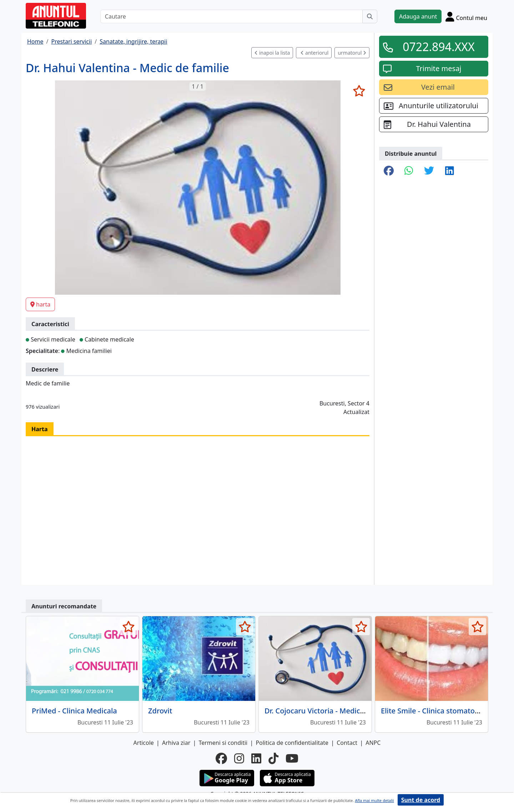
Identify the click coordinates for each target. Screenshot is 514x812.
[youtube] (292, 758)
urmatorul (352, 53)
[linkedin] (256, 758)
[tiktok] (273, 758)
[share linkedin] (450, 171)
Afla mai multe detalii (374, 800)
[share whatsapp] (409, 171)
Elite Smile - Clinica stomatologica (438, 711)
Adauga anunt (418, 16)
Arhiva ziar (176, 743)
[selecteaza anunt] (359, 91)
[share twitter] (429, 171)
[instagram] (239, 758)
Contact (347, 743)
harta (40, 304)
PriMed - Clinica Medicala (74, 711)
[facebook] (221, 758)
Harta (40, 429)
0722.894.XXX (439, 47)
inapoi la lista (272, 53)
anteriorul (314, 53)
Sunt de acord (421, 800)
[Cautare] (231, 16)
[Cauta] (370, 16)
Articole (144, 743)
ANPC (373, 743)
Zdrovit (160, 711)
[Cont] (466, 16)
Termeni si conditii (223, 743)
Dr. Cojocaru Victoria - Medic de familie (330, 711)
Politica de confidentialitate (292, 743)
